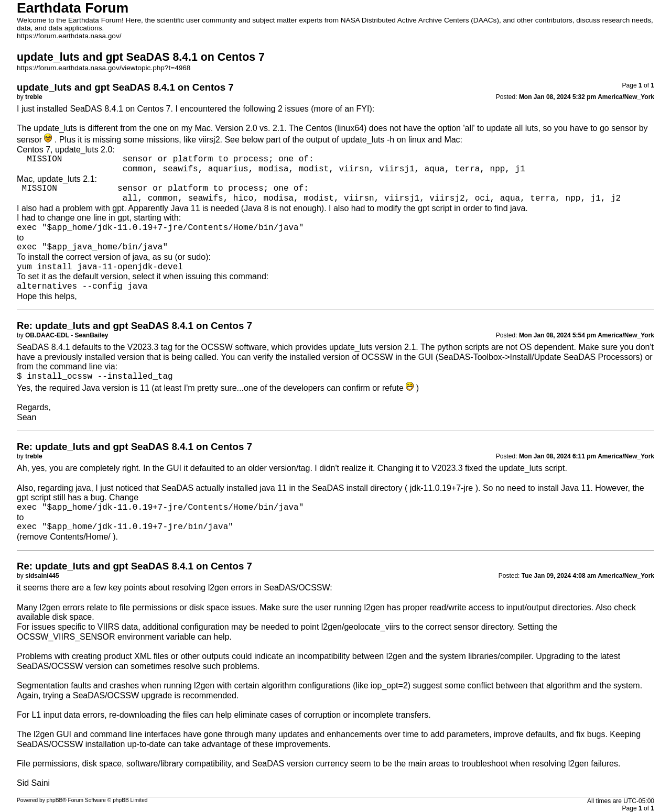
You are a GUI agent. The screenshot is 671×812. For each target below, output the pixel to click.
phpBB (55, 800)
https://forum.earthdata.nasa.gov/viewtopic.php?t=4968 (104, 68)
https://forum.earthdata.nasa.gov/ (69, 36)
